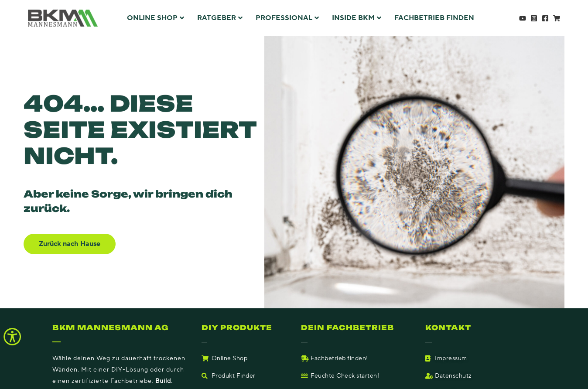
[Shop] (557, 18)
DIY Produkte (237, 328)
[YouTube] (523, 18)
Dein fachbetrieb (348, 328)
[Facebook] (545, 18)
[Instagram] (534, 18)
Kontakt (448, 328)
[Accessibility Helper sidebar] (12, 337)
